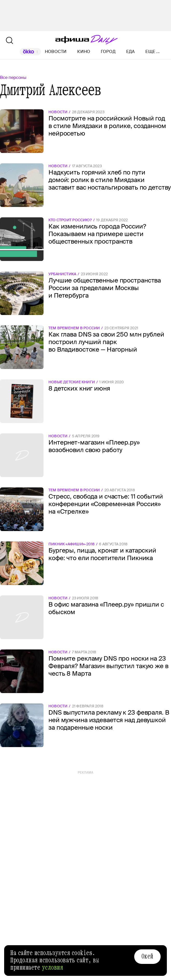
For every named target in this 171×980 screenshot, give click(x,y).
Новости (56, 52)
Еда (131, 52)
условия (53, 968)
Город (108, 52)
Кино (84, 52)
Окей (147, 956)
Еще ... (152, 52)
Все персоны (13, 78)
